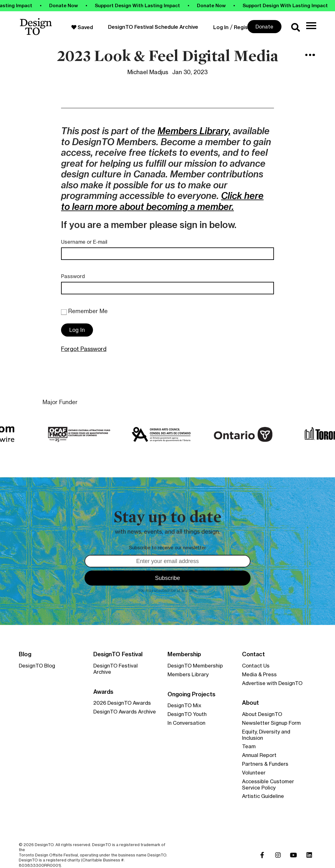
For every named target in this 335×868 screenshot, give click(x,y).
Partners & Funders (265, 764)
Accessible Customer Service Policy (268, 784)
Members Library (188, 674)
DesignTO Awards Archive (125, 712)
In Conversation (186, 723)
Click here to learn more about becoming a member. (162, 201)
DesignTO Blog (37, 666)
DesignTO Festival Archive (116, 669)
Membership (184, 654)
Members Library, (194, 131)
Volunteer (254, 773)
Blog (25, 654)
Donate (264, 27)
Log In (221, 27)
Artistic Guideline (263, 796)
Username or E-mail (84, 242)
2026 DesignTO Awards (122, 703)
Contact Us (256, 666)
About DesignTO (262, 714)
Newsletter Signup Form (271, 723)
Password (73, 276)
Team (249, 746)
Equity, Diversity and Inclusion (266, 735)
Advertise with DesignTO (272, 683)
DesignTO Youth (187, 714)
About (250, 703)
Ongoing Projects (191, 694)
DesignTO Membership (195, 666)
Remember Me (84, 311)
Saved (82, 27)
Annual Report (259, 755)
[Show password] (263, 288)
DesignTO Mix (184, 705)
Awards (103, 692)
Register (245, 27)
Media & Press (259, 674)
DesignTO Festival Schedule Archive (153, 27)
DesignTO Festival (118, 654)
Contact (253, 654)
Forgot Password (84, 349)
